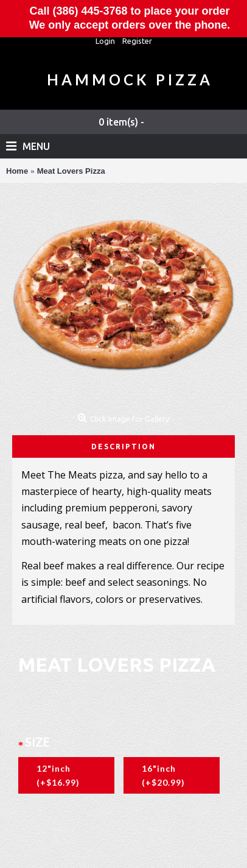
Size (37, 742)
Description (123, 446)
